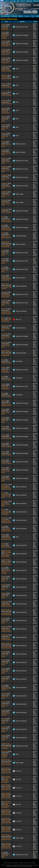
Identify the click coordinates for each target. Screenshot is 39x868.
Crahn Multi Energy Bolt (5, 28)
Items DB (13, 1)
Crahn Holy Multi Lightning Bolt (6, 279)
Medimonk (4, 76)
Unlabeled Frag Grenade (6, 288)
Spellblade (4, 192)
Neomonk (4, 125)
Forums (23, 1)
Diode (3, 233)
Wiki (18, 1)
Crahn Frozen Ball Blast (5, 714)
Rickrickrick (5, 751)
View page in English (18, 863)
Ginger (3, 32)
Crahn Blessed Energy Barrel (6, 354)
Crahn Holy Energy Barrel (5, 371)
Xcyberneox (5, 485)
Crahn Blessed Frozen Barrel (6, 296)
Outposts (27, 16)
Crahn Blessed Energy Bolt (6, 513)
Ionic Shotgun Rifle (6, 320)
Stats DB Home (6, 16)
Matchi (3, 545)
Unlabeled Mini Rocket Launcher (6, 70)
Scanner (4, 367)
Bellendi (4, 142)
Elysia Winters (5, 351)
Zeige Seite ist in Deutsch (30, 863)
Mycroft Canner (6, 551)
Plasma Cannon (6, 547)
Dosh (3, 217)
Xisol (6, 561)
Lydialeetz (4, 292)
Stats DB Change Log (8, 863)
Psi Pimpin (4, 334)
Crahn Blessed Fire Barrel (6, 747)
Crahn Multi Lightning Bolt (5, 112)
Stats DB (36, 1)
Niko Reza (4, 309)
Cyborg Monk (5, 242)
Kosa (3, 852)
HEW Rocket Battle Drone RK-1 (6, 237)
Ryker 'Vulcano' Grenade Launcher (6, 572)
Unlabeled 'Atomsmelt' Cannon (5, 756)
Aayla (3, 360)
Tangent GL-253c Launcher (6, 689)
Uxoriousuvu (5, 284)
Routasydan (5, 209)
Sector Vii (7, 778)
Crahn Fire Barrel (6, 79)
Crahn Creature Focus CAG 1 (6, 45)
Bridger (3, 535)
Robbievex (4, 158)
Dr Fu (3, 267)
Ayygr (3, 526)
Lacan (3, 486)
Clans (33, 16)
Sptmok (4, 409)
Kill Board (14, 16)
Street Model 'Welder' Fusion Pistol (6, 555)
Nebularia (4, 41)
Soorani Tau (5, 326)
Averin (3, 544)
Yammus (4, 25)
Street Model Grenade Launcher (5, 37)
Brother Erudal (6, 744)
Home (7, 1)
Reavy (3, 318)
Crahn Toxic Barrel (5, 120)
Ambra (3, 250)
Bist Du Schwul (6, 760)
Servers (21, 16)
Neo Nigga (8, 552)
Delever (4, 401)
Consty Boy (5, 66)
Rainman (4, 576)
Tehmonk (4, 77)
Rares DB (29, 1)
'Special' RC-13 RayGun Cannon (6, 405)
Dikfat (6, 770)
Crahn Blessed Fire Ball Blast (6, 246)
